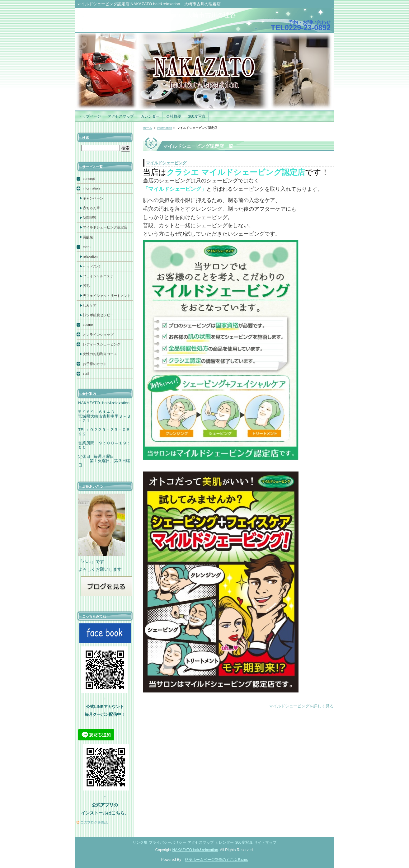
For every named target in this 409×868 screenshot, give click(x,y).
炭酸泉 (88, 237)
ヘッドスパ (91, 266)
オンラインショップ (98, 335)
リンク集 (140, 842)
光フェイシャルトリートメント (107, 296)
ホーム (148, 128)
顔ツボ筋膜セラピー (98, 315)
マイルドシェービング (166, 163)
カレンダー (150, 116)
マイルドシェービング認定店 (105, 227)
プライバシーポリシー (167, 842)
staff (86, 373)
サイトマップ (265, 842)
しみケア (90, 305)
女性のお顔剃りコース (100, 354)
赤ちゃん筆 (91, 208)
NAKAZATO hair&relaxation (195, 850)
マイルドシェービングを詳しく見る (301, 706)
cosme (88, 325)
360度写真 (197, 116)
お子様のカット (95, 364)
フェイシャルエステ (98, 276)
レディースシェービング (102, 344)
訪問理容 (90, 218)
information (164, 128)
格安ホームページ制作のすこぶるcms (216, 860)
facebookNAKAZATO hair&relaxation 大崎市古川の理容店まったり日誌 (157, 19)
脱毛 (86, 286)
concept (89, 179)
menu (87, 247)
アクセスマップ (121, 116)
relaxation (90, 256)
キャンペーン (93, 198)
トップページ (90, 116)
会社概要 (174, 116)
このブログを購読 (94, 822)
